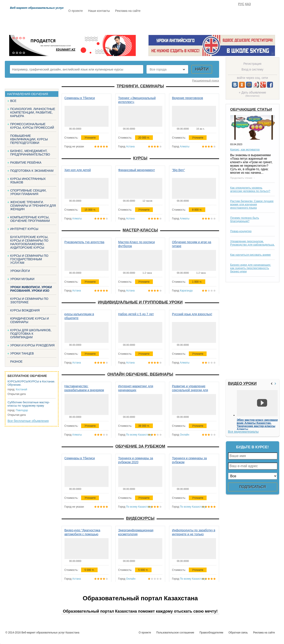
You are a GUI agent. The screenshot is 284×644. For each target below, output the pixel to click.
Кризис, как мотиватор (245, 149)
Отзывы (184, 24)
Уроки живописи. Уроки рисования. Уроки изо (31, 289)
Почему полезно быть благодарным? (245, 219)
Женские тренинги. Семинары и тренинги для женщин (33, 206)
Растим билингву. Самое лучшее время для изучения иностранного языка (252, 204)
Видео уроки (242, 384)
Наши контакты (99, 11)
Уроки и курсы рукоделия (32, 345)
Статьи (162, 24)
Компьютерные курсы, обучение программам (30, 219)
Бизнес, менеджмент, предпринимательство (30, 153)
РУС (241, 4)
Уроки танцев (22, 353)
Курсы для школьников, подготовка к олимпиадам (31, 334)
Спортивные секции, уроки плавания (28, 192)
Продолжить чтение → (243, 178)
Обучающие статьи (251, 109)
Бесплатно (137, 24)
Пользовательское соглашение (175, 633)
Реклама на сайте (128, 11)
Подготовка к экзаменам (32, 171)
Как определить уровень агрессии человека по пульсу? (250, 189)
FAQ (203, 24)
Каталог (111, 24)
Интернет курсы (24, 229)
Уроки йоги (20, 271)
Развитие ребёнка (26, 163)
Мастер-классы (140, 230)
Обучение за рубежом (140, 446)
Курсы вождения (25, 310)
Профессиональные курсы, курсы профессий (32, 126)
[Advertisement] (252, 331)
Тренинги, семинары (140, 86)
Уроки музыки (22, 279)
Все (13, 101)
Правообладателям (211, 633)
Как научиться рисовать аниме (251, 255)
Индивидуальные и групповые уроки (140, 302)
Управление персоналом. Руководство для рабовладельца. (253, 243)
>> (276, 384)
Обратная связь (238, 633)
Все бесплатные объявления (28, 421)
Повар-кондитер (241, 231)
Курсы (140, 158)
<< (272, 384)
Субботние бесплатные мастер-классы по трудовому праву (29, 404)
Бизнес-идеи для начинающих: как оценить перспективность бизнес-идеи (251, 268)
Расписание (84, 24)
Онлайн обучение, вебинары (140, 374)
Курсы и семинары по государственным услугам (29, 259)
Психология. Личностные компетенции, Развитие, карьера (33, 112)
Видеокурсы (140, 518)
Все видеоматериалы (243, 432)
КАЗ (248, 4)
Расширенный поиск (205, 80)
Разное (16, 362)
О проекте (76, 11)
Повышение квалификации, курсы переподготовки (29, 139)
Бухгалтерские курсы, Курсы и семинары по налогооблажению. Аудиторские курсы (29, 242)
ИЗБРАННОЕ (225, 24)
